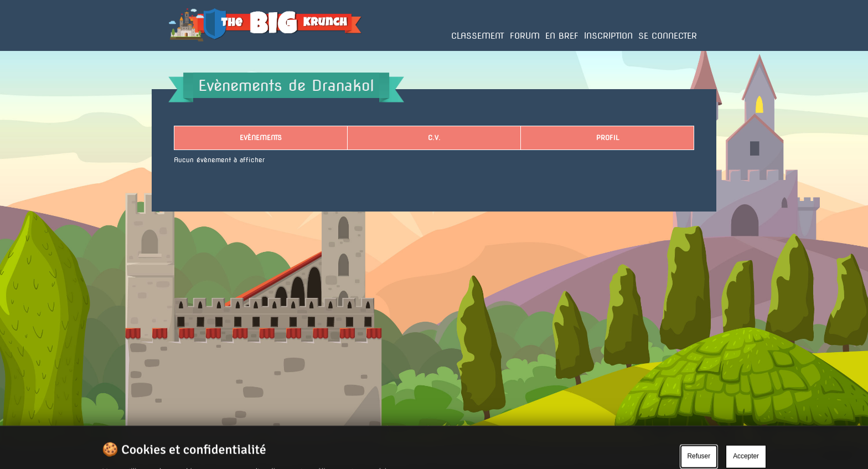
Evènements (261, 138)
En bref (562, 36)
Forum (525, 36)
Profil (608, 138)
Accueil (180, 50)
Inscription (608, 36)
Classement (478, 36)
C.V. (434, 138)
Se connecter (668, 36)
